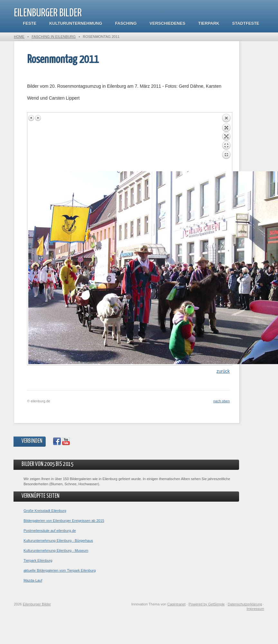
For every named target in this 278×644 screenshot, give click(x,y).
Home (19, 37)
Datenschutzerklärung (245, 604)
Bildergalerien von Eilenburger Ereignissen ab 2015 (64, 521)
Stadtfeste (246, 23)
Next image (38, 118)
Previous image (32, 118)
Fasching (126, 23)
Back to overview (226, 142)
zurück (223, 371)
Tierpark (209, 23)
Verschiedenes (167, 23)
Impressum (255, 609)
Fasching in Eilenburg (54, 37)
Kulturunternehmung (76, 23)
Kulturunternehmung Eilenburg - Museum (56, 550)
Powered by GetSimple (207, 604)
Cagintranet (176, 604)
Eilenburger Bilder (48, 13)
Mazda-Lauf (33, 580)
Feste (30, 23)
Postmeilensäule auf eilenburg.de (50, 531)
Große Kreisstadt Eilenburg (45, 511)
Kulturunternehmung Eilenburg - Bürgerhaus (58, 541)
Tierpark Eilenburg (38, 560)
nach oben (222, 401)
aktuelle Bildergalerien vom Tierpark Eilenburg (60, 570)
